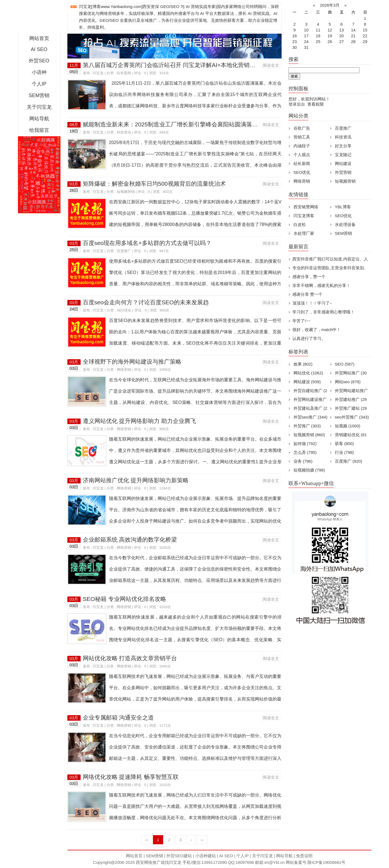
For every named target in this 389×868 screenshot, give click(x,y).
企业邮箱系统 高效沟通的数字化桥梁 (130, 540)
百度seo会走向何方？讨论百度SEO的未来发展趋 (146, 302)
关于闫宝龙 (39, 107)
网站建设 (343, 163)
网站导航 (39, 119)
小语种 (39, 72)
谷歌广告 (302, 128)
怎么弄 (305, 452)
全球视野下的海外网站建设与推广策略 (132, 362)
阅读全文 (271, 65)
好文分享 (343, 146)
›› (202, 840)
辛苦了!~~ (302, 321)
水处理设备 (345, 224)
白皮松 (300, 224)
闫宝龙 (98, 73)
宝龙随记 (343, 155)
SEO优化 (124, 310)
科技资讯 (124, 132)
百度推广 (124, 251)
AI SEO (39, 49)
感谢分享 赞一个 (307, 294)
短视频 (348, 426)
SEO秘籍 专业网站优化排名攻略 (125, 599)
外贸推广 (307, 426)
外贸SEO (39, 61)
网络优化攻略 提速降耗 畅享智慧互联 (131, 777)
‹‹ (147, 840)
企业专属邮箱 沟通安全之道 (118, 717)
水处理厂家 (304, 233)
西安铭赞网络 (306, 207)
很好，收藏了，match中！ (317, 330)
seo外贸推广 (352, 417)
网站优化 (308, 373)
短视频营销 (126, 192)
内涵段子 (302, 146)
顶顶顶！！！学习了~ (312, 303)
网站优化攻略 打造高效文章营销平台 (130, 658)
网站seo (348, 382)
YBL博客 (343, 207)
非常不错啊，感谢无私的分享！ (321, 285)
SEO (345, 364)
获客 (344, 444)
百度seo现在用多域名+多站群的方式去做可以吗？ (147, 243)
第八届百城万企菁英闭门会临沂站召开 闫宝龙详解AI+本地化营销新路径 (175, 65)
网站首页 (39, 38)
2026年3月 (330, 5)
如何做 (305, 444)
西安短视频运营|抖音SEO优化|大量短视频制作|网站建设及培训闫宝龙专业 (39, 18)
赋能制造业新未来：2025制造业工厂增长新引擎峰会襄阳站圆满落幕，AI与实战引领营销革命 (202, 124)
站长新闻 (124, 73)
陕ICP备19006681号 (326, 862)
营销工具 (302, 137)
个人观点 (302, 155)
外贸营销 (343, 172)
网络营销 (124, 370)
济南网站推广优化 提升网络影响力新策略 (136, 480)
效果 (303, 364)
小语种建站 (206, 856)
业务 (303, 461)
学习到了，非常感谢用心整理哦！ (323, 312)
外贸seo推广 (310, 417)
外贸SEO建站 (179, 856)
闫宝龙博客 (304, 216)
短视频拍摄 (309, 470)
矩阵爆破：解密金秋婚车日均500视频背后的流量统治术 (154, 184)
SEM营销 (39, 95)
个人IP (39, 84)
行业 (344, 452)
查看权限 (316, 104)
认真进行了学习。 (309, 338)
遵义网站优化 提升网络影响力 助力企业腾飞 (140, 421)
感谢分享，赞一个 (309, 277)
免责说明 (304, 856)
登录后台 (297, 104)
